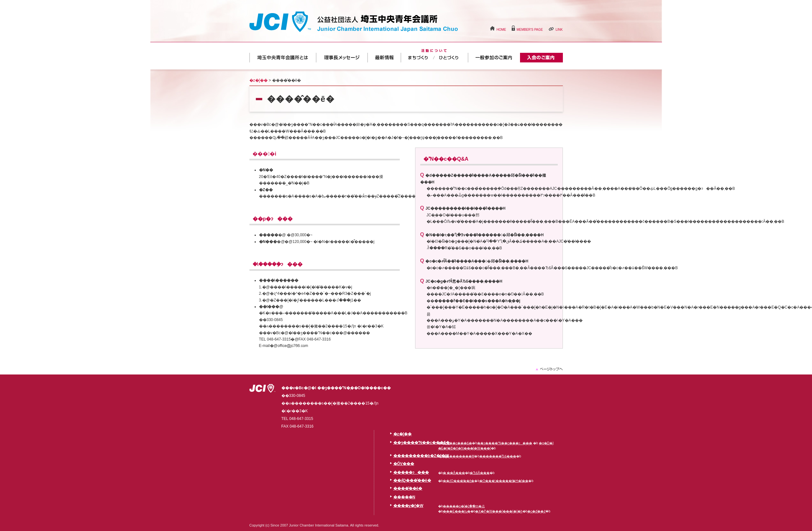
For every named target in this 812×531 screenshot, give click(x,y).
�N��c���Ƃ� (457, 443)
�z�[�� (259, 80)
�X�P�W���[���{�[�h (499, 511)
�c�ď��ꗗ (536, 511)
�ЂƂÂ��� (451, 58)
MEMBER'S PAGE (530, 30)
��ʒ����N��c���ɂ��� (505, 443)
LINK (559, 30)
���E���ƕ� (457, 511)
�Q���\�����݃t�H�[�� (504, 481)
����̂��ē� (541, 58)
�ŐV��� (384, 58)
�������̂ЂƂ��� (498, 456)
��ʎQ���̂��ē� (494, 58)
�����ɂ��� (411, 472)
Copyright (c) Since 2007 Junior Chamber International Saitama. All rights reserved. (314, 525)
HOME (501, 30)
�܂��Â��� (418, 58)
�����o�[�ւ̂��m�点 (464, 506)
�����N (404, 497)
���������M (459, 456)
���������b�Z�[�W (342, 58)
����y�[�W (408, 506)
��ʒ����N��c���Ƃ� (283, 58)
